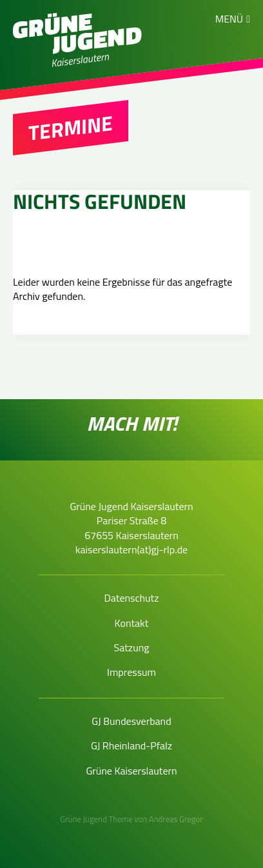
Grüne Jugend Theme (96, 819)
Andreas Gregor (176, 819)
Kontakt (132, 623)
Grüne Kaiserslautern (131, 771)
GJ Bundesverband (131, 721)
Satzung (132, 647)
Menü (229, 19)
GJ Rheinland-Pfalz (131, 745)
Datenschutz (131, 598)
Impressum (131, 672)
